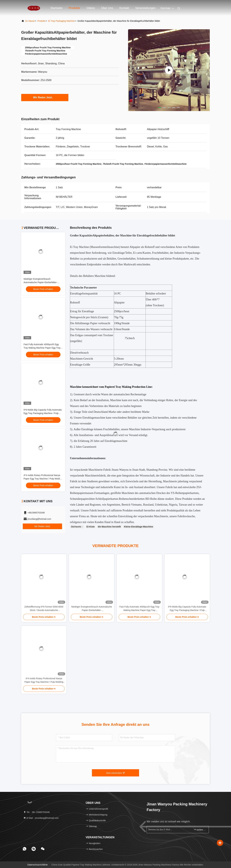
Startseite (56, 8)
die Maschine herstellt (109, 527)
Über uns (107, 8)
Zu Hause (30, 21)
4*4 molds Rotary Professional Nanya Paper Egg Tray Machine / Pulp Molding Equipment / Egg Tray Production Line (43, 479)
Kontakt (124, 8)
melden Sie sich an (200, 830)
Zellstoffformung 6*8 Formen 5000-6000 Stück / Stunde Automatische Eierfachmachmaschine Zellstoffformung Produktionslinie (44, 609)
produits (41, 21)
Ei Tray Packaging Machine (61, 21)
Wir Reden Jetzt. (45, 97)
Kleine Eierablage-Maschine (139, 527)
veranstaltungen (146, 8)
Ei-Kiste (91, 527)
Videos (91, 8)
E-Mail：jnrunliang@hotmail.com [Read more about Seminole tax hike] (41, 818)
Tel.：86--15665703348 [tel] (36, 812)
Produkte (74, 8)
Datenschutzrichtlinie (37, 865)
